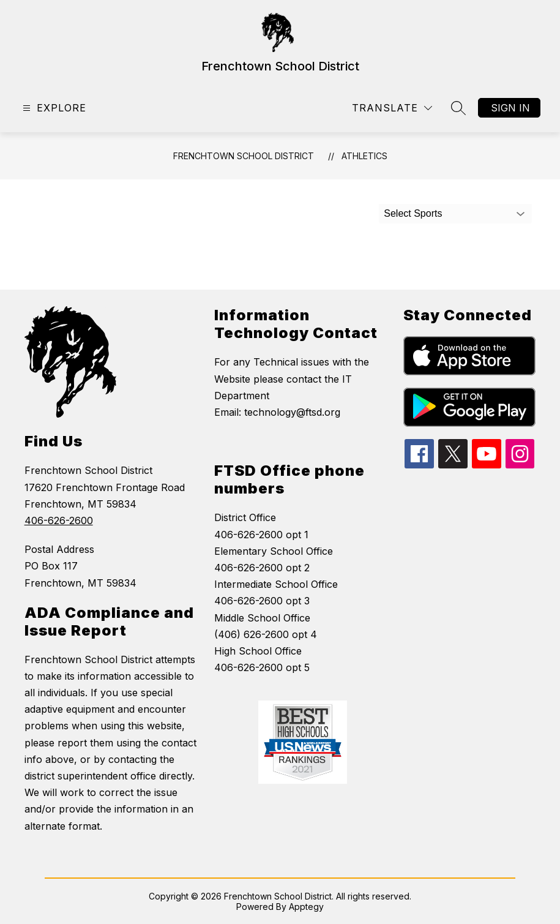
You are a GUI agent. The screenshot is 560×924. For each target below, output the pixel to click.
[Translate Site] (392, 108)
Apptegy (306, 907)
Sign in (510, 108)
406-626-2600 (59, 520)
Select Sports (413, 213)
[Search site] (458, 108)
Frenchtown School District (244, 156)
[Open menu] (53, 108)
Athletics (364, 156)
